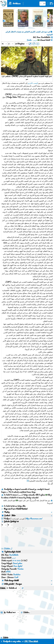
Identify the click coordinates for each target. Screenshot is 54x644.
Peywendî (27, 633)
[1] (28, 481)
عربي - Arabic (32, 40)
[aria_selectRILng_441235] (10, 522)
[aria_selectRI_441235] (4, 522)
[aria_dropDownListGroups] (11, 584)
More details (33, 641)
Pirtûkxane (17, 4)
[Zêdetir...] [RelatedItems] (8, 546)
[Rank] (11, 44)
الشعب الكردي (33, 83)
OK (25, 641)
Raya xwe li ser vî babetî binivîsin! (14, 509)
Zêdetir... (25, 584)
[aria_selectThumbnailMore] (13, 560)
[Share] (4, 44)
